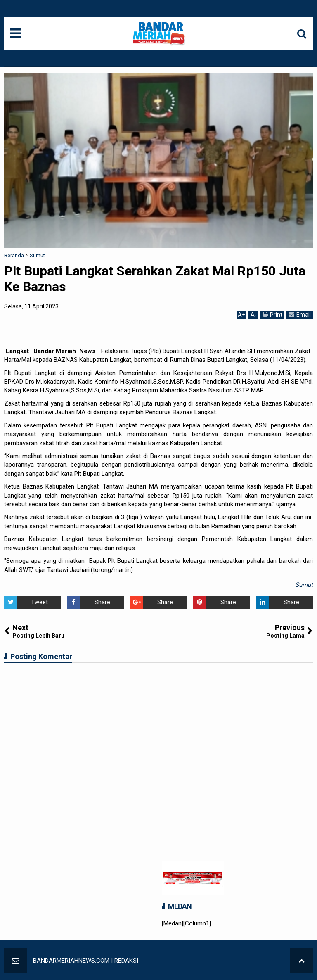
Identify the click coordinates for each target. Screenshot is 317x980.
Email (300, 314)
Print (272, 314)
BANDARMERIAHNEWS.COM (71, 961)
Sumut (304, 585)
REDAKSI (126, 961)
